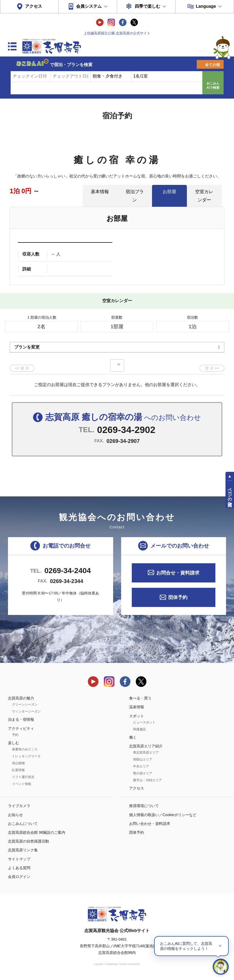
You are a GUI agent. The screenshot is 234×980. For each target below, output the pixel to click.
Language (206, 6)
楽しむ (14, 743)
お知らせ (15, 815)
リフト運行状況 (23, 777)
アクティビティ (21, 728)
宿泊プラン (135, 196)
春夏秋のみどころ (25, 749)
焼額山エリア (143, 759)
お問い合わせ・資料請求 (150, 824)
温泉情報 (137, 707)
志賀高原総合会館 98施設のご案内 (37, 832)
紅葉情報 (18, 770)
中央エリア (141, 766)
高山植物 (18, 763)
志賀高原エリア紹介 (146, 746)
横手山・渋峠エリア (147, 780)
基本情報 (100, 192)
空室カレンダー (204, 196)
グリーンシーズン (25, 704)
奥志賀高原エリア (146, 752)
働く (133, 737)
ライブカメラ (19, 806)
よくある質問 (19, 868)
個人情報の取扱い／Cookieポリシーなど (163, 815)
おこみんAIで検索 (213, 86)
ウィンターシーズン (26, 711)
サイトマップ (19, 859)
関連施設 (139, 729)
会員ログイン (19, 877)
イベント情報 (22, 784)
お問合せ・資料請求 (178, 573)
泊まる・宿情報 (21, 719)
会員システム (89, 6)
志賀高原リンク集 (23, 850)
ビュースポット (144, 722)
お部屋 (169, 192)
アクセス (34, 6)
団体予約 (178, 597)
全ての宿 (212, 65)
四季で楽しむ (147, 6)
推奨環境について (144, 806)
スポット (137, 716)
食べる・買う (140, 698)
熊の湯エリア (143, 773)
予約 (15, 735)
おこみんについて (23, 824)
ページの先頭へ (230, 495)
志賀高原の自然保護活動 (28, 841)
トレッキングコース (26, 756)
